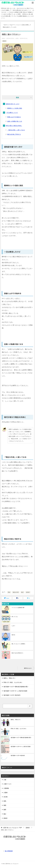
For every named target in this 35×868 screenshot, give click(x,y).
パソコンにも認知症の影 (18, 608)
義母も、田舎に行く (10, 678)
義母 (5, 810)
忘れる (13, 635)
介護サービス (7, 784)
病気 (5, 801)
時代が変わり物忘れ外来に (14, 126)
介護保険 (6, 788)
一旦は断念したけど (12, 113)
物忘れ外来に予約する (14, 134)
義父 (22, 592)
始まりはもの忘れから (17, 653)
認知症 (4, 41)
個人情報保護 (9, 851)
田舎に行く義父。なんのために (13, 682)
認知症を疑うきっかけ (13, 104)
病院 (5, 805)
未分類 (6, 797)
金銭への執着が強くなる (15, 121)
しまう (13, 626)
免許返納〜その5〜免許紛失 (12, 695)
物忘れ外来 (16, 592)
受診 (9, 592)
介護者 (6, 793)
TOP (12, 828)
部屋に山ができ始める (14, 117)
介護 (5, 780)
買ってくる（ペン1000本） (19, 644)
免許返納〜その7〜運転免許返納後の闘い (16, 687)
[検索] (30, 706)
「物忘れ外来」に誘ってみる (16, 130)
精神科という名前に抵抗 (15, 108)
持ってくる (15, 617)
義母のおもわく (28, 668)
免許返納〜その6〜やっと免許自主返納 (15, 691)
